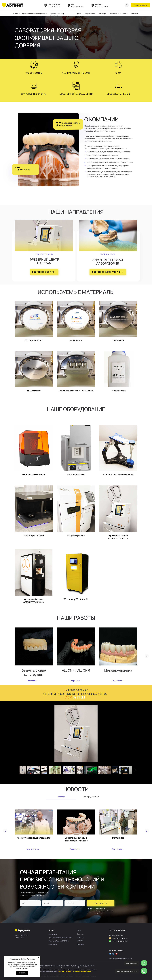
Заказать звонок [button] (140, 5)
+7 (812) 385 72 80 (54, 6)
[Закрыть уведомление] (39, 958)
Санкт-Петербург (54, 4)
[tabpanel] (76, 830)
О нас (15, 14)
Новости (114, 14)
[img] (13, 5)
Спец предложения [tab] (91, 797)
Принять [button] (22, 973)
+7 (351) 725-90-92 (101, 6)
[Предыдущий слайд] (5, 831)
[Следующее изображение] (135, 770)
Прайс (79, 14)
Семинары (102, 14)
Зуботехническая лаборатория (34, 14)
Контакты (135, 14)
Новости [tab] (61, 797)
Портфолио (90, 14)
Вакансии (124, 14)
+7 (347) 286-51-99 (78, 6)
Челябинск (99, 4)
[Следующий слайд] (147, 656)
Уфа (72, 4)
